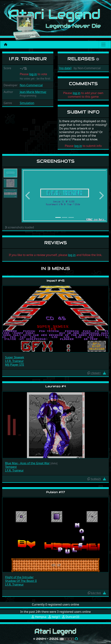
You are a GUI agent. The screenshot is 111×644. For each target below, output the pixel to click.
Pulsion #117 (55, 492)
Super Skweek (15, 357)
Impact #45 (56, 281)
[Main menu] (103, 44)
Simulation (27, 103)
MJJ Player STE (15, 365)
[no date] (65, 68)
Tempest (11, 467)
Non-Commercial (31, 85)
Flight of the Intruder (19, 577)
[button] (28, 196)
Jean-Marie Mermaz (33, 92)
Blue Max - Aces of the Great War (27, 463)
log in (33, 74)
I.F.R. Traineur (14, 361)
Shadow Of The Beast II (21, 581)
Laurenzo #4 (56, 386)
